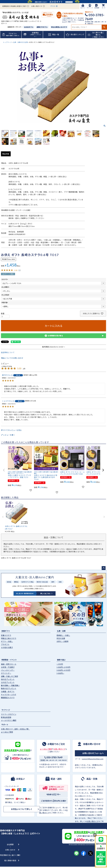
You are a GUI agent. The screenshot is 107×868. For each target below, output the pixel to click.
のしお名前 (6, 295)
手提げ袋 (5, 303)
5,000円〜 (60, 673)
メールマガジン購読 (9, 720)
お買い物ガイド (37, 6)
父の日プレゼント (8, 682)
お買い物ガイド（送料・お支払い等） (15, 729)
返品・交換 (92, 779)
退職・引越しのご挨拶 (9, 676)
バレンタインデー (8, 670)
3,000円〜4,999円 (63, 670)
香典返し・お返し (63, 635)
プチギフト (5, 644)
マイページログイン (9, 714)
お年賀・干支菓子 (8, 667)
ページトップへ (104, 568)
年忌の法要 (61, 638)
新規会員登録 (6, 717)
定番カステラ (6, 635)
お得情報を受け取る (53, 336)
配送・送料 (56, 779)
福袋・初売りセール (9, 664)
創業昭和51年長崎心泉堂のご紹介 (14, 6)
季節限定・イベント (9, 660)
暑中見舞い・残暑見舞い (10, 685)
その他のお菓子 (7, 647)
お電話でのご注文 (56, 744)
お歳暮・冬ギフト (8, 692)
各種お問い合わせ (92, 744)
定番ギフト (6, 631)
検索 (104, 27)
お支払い (21, 779)
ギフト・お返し (7, 641)
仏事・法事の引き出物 (20, 42)
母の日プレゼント (8, 679)
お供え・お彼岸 (62, 641)
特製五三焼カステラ (9, 638)
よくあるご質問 (7, 732)
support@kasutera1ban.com (93, 759)
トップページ (7, 42)
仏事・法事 (61, 631)
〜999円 (60, 664)
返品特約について (8, 352)
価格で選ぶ (61, 660)
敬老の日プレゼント (9, 688)
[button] (4, 470)
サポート (5, 725)
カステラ (5, 279)
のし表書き (6, 287)
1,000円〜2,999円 (63, 667)
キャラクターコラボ (9, 695)
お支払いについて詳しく (22, 809)
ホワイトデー (6, 673)
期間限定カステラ (8, 698)
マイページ (6, 710)
